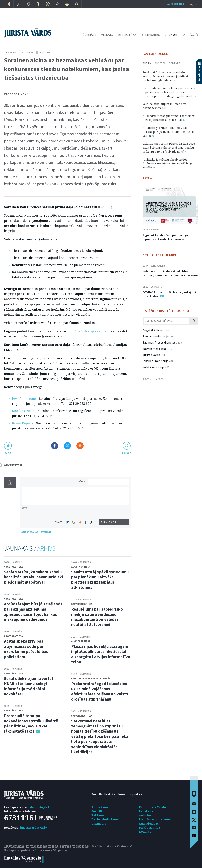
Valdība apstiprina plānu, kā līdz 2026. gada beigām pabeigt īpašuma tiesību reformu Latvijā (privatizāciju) (169, 148)
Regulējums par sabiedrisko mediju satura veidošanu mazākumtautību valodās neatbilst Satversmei (97, 617)
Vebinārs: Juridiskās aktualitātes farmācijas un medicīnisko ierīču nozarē (170, 273)
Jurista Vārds (151, 355)
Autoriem (146, 815)
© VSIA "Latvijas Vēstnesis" (112, 846)
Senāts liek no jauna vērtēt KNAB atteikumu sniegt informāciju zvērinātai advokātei (29, 686)
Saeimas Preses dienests (159, 342)
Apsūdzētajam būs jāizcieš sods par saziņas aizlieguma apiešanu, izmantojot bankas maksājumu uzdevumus (33, 612)
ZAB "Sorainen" (16, 94)
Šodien (147, 63)
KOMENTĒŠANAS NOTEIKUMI (36, 532)
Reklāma (98, 815)
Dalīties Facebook (55, 446)
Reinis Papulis (23, 423)
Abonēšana (100, 807)
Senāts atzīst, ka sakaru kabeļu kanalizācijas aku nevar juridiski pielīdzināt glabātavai (33, 577)
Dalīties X (67, 446)
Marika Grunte (23, 411)
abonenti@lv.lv (40, 807)
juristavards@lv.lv (33, 827)
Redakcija (146, 811)
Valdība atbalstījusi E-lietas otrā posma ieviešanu (165, 106)
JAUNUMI (172, 35)
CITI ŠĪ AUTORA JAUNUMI (159, 255)
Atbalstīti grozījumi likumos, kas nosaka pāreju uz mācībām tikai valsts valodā (169, 132)
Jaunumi (45, 52)
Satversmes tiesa (82, 604)
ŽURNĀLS (90, 35)
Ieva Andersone (24, 399)
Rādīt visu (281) (170, 379)
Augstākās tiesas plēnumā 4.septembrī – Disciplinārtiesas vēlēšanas (169, 118)
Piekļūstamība (150, 827)
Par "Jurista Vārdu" (153, 807)
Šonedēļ (160, 63)
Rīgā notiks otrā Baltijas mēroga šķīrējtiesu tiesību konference (165, 237)
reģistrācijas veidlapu (94, 331)
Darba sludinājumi (105, 819)
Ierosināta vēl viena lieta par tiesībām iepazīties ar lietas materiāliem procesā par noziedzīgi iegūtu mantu (169, 92)
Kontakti (145, 831)
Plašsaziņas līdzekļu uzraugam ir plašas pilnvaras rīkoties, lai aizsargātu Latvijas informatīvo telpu (101, 654)
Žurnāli (97, 811)
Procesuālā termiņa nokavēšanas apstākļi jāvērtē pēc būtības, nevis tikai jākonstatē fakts (31, 723)
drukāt (126, 453)
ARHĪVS (189, 35)
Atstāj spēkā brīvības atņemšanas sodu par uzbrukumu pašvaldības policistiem (26, 649)
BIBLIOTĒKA (127, 35)
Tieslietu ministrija (156, 336)
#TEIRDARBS (151, 35)
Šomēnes (175, 63)
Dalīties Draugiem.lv (80, 446)
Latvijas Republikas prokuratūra (91, 678)
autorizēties (176, 4)
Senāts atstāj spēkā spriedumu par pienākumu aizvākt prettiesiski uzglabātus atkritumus (100, 580)
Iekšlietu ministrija (155, 361)
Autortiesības (149, 824)
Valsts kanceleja (153, 367)
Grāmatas (99, 824)
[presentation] (109, 512)
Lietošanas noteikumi (155, 819)
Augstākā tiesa (13, 567)
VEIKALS (107, 35)
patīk (8, 453)
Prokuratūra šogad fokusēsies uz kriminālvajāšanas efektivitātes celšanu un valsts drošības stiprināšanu (100, 691)
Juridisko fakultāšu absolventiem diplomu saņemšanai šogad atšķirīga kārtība (168, 163)
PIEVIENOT (109, 522)
